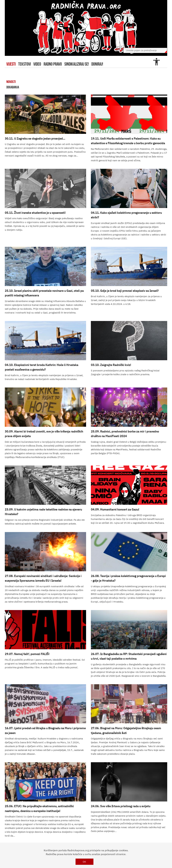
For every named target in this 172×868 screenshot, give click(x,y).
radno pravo (53, 64)
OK (84, 862)
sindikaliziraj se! (77, 64)
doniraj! (97, 64)
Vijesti (11, 64)
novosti (11, 82)
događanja (13, 87)
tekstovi (25, 64)
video (37, 64)
